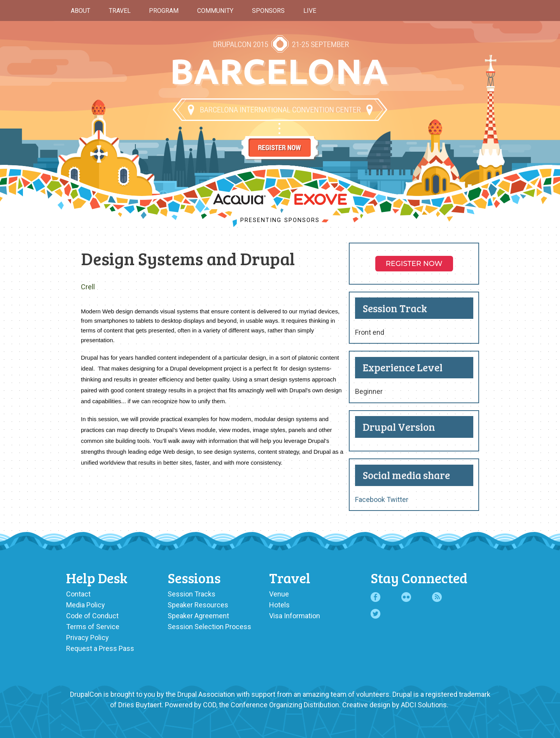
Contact (78, 594)
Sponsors (268, 11)
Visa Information (295, 616)
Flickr (406, 597)
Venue (279, 594)
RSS (437, 597)
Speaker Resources (198, 605)
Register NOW (414, 264)
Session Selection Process (209, 627)
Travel (120, 11)
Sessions (194, 578)
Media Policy (86, 605)
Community (215, 11)
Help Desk (97, 578)
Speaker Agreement (198, 616)
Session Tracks (192, 594)
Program (164, 11)
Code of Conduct (92, 616)
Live (310, 11)
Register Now (280, 141)
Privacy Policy (87, 637)
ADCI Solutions (424, 705)
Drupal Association (206, 694)
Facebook (370, 499)
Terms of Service (93, 627)
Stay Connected (419, 578)
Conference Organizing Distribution (285, 705)
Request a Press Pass (100, 648)
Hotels (279, 605)
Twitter (397, 499)
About (80, 11)
